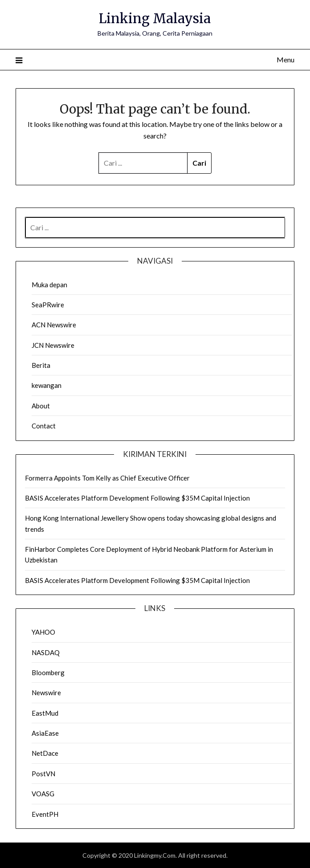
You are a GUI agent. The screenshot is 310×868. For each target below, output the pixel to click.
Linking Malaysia (155, 18)
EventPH (45, 814)
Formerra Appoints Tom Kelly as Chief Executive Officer (107, 478)
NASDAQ (46, 652)
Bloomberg (48, 672)
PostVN (43, 774)
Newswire (46, 693)
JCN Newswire (53, 345)
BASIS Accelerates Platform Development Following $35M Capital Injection (137, 498)
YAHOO (43, 632)
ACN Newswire (54, 325)
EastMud (45, 713)
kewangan (47, 385)
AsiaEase (45, 733)
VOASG (43, 794)
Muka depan (49, 285)
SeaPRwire (48, 305)
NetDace (45, 753)
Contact (44, 426)
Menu (286, 59)
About (41, 406)
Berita (41, 365)
